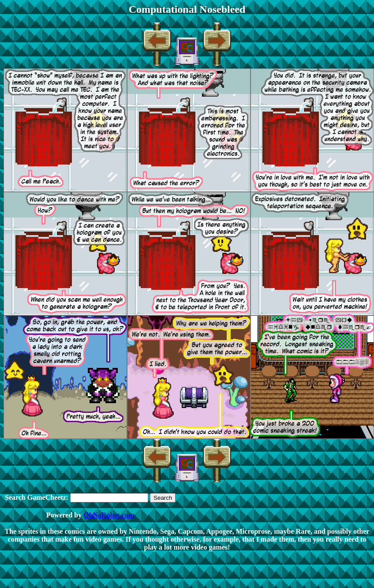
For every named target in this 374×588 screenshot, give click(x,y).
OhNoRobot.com (109, 515)
